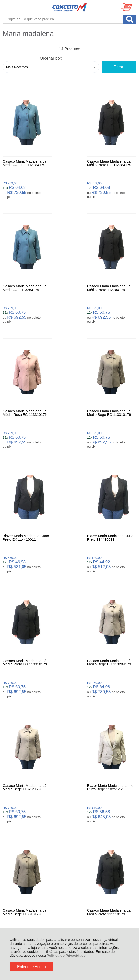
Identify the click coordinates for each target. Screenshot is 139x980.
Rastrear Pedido (31, 803)
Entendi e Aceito (31, 967)
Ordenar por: (51, 58)
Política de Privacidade (66, 955)
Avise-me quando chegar (23, 702)
